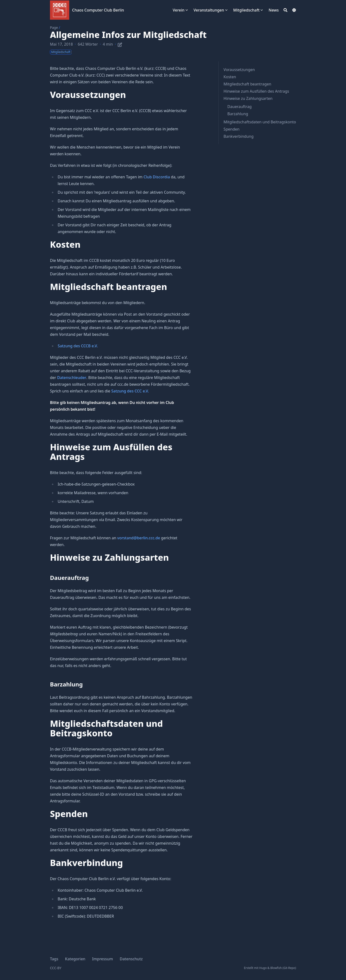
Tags (54, 959)
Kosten (230, 77)
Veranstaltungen (209, 10)
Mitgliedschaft (246, 10)
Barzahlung (238, 114)
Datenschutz (131, 959)
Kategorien (75, 959)
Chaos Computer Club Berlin (98, 10)
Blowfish (276, 968)
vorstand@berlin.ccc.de (139, 538)
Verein (179, 10)
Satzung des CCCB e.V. (78, 346)
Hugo (263, 968)
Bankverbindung (238, 136)
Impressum (102, 959)
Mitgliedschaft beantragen (247, 84)
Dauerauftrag (239, 107)
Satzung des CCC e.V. (130, 391)
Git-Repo (289, 968)
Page (54, 27)
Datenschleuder (72, 378)
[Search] (285, 10)
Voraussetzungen (239, 70)
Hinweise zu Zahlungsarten (248, 98)
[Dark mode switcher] (294, 10)
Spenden (231, 129)
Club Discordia (157, 177)
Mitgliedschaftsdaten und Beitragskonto (260, 122)
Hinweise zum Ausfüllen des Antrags (256, 91)
